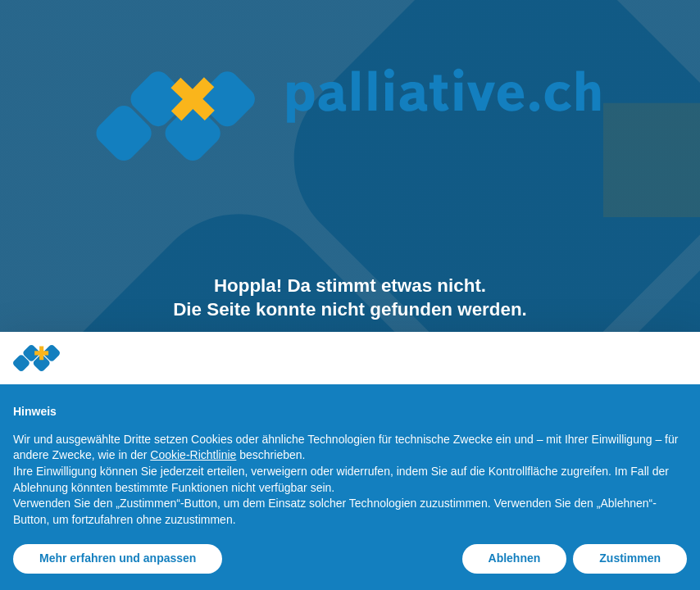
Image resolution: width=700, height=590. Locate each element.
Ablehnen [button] (515, 558)
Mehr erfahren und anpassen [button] (118, 558)
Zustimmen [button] (630, 558)
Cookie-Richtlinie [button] (193, 455)
